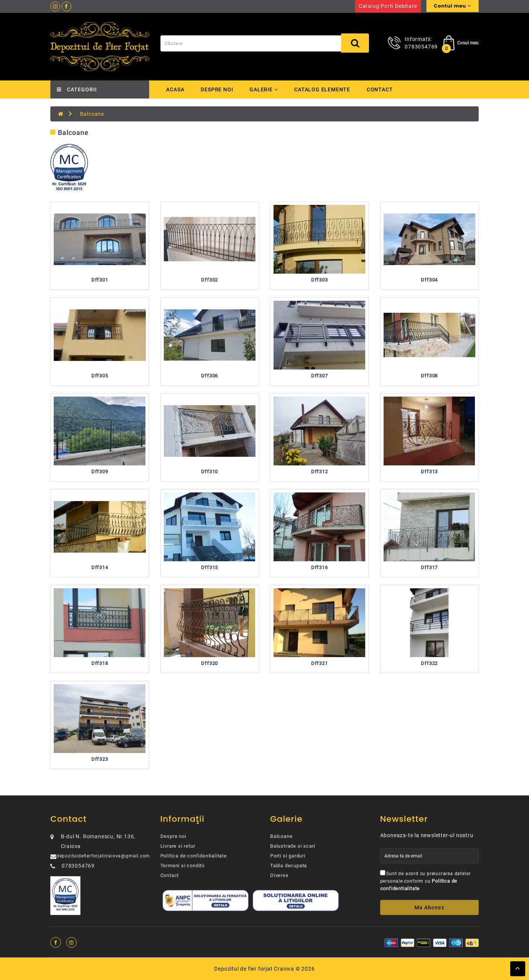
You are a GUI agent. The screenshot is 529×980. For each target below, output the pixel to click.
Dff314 (100, 567)
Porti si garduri (288, 856)
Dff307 (320, 376)
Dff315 (209, 567)
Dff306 (209, 376)
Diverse (279, 875)
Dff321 (320, 663)
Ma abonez (429, 907)
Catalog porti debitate (388, 6)
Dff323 (100, 759)
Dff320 (209, 663)
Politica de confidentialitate (194, 856)
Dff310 (209, 472)
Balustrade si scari (293, 846)
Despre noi (217, 89)
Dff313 (429, 472)
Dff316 (320, 567)
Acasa (175, 89)
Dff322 (429, 663)
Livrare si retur (178, 846)
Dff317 (429, 567)
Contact (383, 89)
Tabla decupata (289, 866)
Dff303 (320, 280)
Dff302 (209, 280)
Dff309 (100, 472)
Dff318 (100, 663)
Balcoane (92, 114)
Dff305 (100, 376)
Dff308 (429, 376)
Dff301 (100, 280)
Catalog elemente (324, 89)
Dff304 (429, 280)
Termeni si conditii (183, 866)
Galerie (265, 89)
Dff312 (320, 472)
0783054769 (421, 47)
